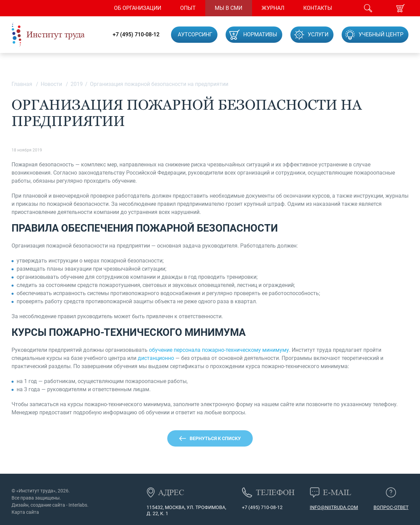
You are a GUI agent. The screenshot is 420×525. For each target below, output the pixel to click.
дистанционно (156, 358)
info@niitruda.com (334, 507)
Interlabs (78, 505)
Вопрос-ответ (391, 507)
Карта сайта (25, 512)
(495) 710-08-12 (265, 507)
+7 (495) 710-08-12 (136, 35)
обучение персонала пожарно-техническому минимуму (219, 350)
